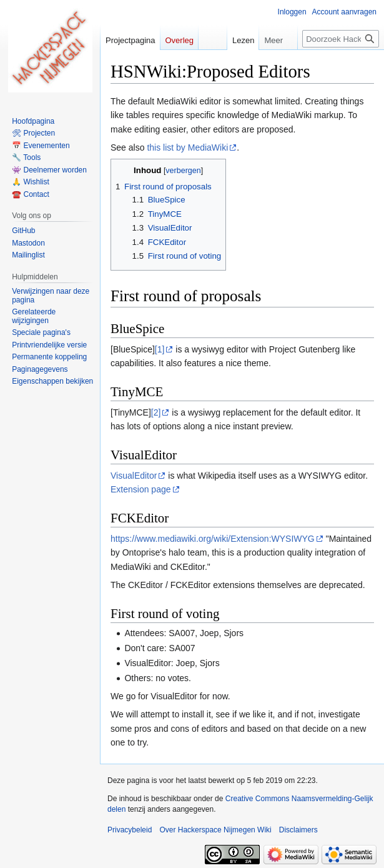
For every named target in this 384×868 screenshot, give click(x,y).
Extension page (141, 489)
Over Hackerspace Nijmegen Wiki (215, 830)
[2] (156, 412)
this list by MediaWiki (187, 147)
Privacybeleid (130, 830)
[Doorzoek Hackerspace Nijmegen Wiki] (341, 39)
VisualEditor (134, 476)
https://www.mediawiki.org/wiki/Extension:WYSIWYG (213, 539)
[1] (160, 349)
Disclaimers (298, 830)
